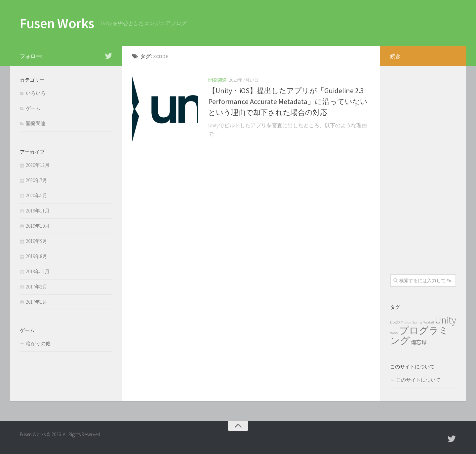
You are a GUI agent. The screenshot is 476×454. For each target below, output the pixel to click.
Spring (417, 322)
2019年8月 (37, 256)
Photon (406, 322)
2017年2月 (37, 287)
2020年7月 (37, 180)
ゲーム (33, 108)
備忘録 (419, 342)
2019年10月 (38, 226)
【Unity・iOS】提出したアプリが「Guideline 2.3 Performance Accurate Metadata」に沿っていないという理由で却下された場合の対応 (288, 101)
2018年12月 (38, 271)
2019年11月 (38, 211)
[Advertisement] (423, 165)
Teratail (429, 322)
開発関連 (218, 80)
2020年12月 (38, 165)
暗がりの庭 (38, 343)
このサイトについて (418, 380)
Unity (446, 320)
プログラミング (419, 335)
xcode (394, 333)
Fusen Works (57, 23)
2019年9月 (37, 241)
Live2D (395, 322)
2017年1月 (37, 302)
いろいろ (36, 93)
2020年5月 (37, 195)
